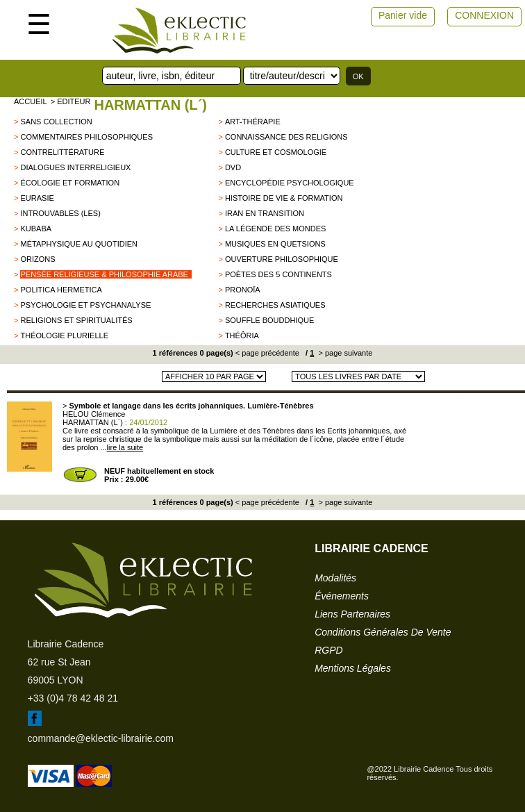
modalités (335, 578)
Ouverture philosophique (282, 259)
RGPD (328, 650)
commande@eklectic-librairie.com (101, 738)
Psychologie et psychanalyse (85, 305)
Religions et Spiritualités (76, 320)
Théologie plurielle (64, 335)
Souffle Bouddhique (269, 320)
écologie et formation (70, 183)
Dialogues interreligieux (75, 167)
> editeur (71, 101)
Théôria (242, 335)
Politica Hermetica (61, 290)
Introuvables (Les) (60, 213)
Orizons (37, 259)
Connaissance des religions (286, 137)
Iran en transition (265, 213)
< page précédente (267, 353)
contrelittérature (62, 152)
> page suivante (344, 353)
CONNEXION (484, 15)
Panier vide (403, 15)
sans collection (56, 122)
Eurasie (37, 198)
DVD (233, 167)
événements (342, 596)
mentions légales (353, 668)
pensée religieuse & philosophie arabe (104, 274)
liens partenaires (352, 614)
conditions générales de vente (383, 632)
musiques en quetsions (275, 244)
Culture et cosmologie (276, 152)
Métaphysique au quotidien (79, 244)
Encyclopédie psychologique (290, 183)
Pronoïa (243, 290)
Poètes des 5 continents (278, 274)
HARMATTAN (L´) (150, 105)
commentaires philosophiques (86, 137)
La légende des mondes (276, 229)
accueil (31, 101)
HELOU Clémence (94, 414)
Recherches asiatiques (275, 305)
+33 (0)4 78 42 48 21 (73, 698)
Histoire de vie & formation (284, 198)
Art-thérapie (253, 122)
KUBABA (36, 229)
